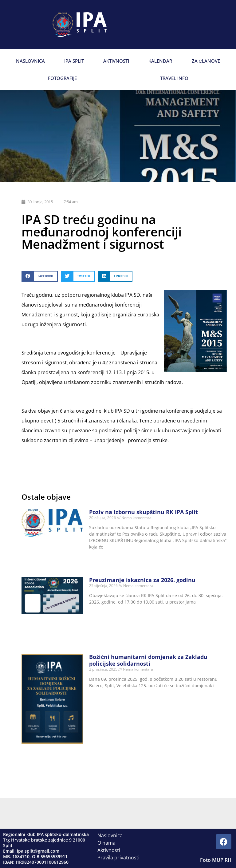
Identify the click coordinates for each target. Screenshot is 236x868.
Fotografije (62, 78)
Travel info (174, 78)
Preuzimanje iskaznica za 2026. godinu (142, 580)
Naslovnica (30, 61)
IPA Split (74, 61)
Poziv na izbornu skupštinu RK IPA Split (144, 512)
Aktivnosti (116, 61)
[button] (40, 276)
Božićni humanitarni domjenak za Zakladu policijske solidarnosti (148, 660)
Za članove (206, 61)
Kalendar (160, 61)
